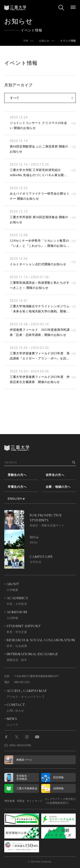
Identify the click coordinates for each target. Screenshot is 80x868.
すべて (15, 98)
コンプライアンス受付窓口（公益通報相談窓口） (60, 801)
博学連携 (9, 801)
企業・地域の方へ (58, 487)
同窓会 (21, 801)
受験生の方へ (17, 475)
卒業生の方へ (17, 487)
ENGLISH (15, 499)
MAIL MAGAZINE (18, 745)
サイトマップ (34, 801)
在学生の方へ (55, 475)
